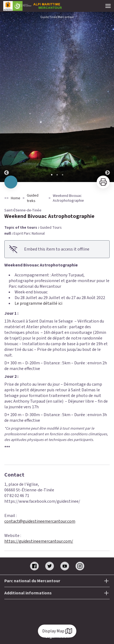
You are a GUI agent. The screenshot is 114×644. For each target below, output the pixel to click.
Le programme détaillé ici (38, 303)
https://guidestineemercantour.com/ (39, 541)
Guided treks (33, 198)
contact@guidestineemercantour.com (40, 521)
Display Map (57, 631)
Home (16, 198)
